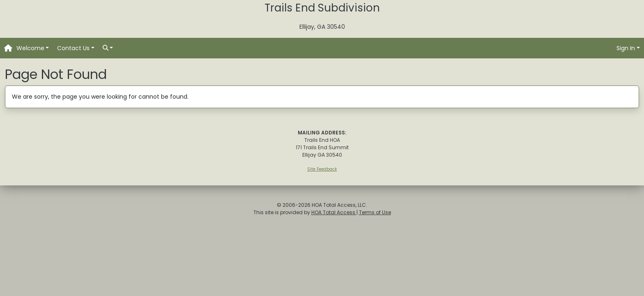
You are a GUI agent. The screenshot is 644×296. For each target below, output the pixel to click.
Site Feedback (322, 169)
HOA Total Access (334, 212)
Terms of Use (375, 212)
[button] (33, 48)
